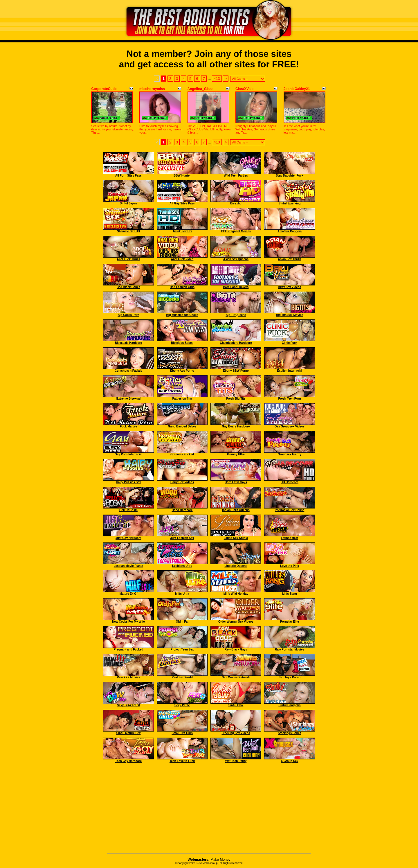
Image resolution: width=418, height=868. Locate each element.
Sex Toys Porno (290, 677)
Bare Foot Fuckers (236, 287)
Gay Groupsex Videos (290, 426)
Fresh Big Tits (236, 399)
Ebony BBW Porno (236, 371)
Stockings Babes (290, 733)
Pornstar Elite (290, 622)
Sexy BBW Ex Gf (128, 705)
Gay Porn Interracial (128, 454)
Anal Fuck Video (182, 259)
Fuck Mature (128, 426)
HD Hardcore (290, 482)
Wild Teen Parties (236, 176)
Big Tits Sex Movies (290, 315)
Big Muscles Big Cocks (182, 315)
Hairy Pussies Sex (128, 482)
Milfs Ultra (182, 594)
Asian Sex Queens (236, 259)
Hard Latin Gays (236, 482)
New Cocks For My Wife (128, 622)
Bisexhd (236, 203)
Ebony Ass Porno (182, 371)
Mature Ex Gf (129, 594)
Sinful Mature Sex (129, 733)
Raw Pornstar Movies (290, 649)
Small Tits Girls (182, 733)
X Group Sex (289, 761)
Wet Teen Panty (236, 761)
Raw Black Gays (236, 649)
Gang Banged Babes (182, 426)
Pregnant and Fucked (129, 649)
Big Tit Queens (236, 315)
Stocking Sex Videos (236, 733)
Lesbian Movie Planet (129, 566)
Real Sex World (182, 677)
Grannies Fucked (182, 454)
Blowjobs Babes (182, 343)
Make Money (220, 860)
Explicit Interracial (289, 371)
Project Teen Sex (182, 649)
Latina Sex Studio (236, 538)
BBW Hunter (182, 176)
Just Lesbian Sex (182, 538)
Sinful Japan (128, 203)
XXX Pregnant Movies (236, 231)
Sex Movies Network (236, 677)
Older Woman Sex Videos (236, 622)
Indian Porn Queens (236, 510)
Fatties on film (182, 399)
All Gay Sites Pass (182, 203)
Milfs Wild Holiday (236, 594)
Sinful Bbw (236, 705)
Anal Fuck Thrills (128, 259)
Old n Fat (182, 622)
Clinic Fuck (290, 343)
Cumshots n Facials (128, 371)
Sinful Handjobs (289, 705)
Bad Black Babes (128, 287)
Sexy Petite (182, 705)
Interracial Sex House (290, 510)
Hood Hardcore (182, 510)
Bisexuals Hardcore (128, 343)
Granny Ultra (236, 454)
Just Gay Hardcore (128, 538)
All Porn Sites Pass (128, 176)
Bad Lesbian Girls (182, 287)
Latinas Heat (290, 538)
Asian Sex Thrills (290, 259)
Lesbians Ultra (182, 566)
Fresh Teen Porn (289, 399)
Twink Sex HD (182, 231)
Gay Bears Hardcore (236, 426)
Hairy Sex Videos (182, 482)
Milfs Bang (290, 594)
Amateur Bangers (290, 231)
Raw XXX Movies (128, 677)
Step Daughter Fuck (289, 176)
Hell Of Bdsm (128, 510)
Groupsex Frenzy (290, 454)
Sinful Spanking (290, 203)
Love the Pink (290, 566)
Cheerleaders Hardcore (236, 343)
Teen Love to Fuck (182, 761)
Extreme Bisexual (128, 399)
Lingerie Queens (236, 566)
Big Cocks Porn (128, 315)
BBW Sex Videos (290, 287)
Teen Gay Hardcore (128, 761)
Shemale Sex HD (128, 231)
